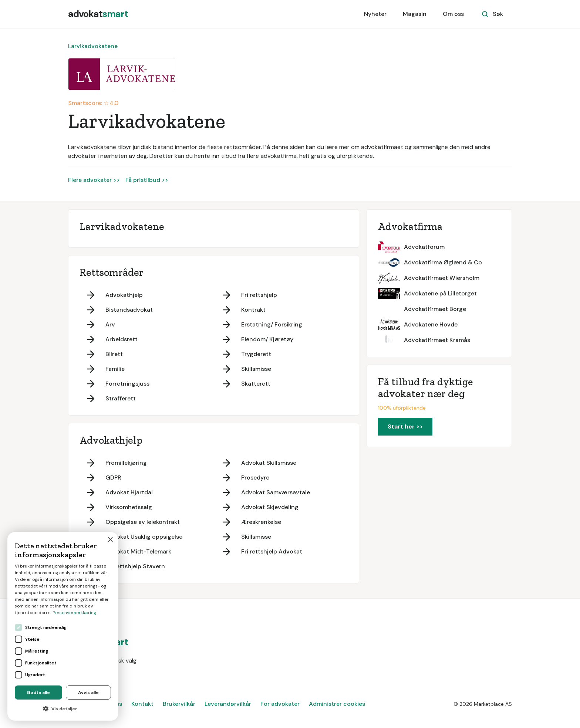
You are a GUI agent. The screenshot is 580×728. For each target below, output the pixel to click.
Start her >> (405, 426)
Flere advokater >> (94, 180)
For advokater (280, 704)
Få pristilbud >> (147, 180)
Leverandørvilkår (228, 704)
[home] (98, 14)
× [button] (110, 540)
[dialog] (63, 626)
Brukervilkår (179, 704)
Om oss (453, 14)
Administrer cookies (337, 704)
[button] (63, 709)
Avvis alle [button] (88, 693)
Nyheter (375, 14)
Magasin (415, 14)
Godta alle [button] (38, 693)
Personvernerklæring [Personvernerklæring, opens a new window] (74, 613)
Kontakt (142, 704)
